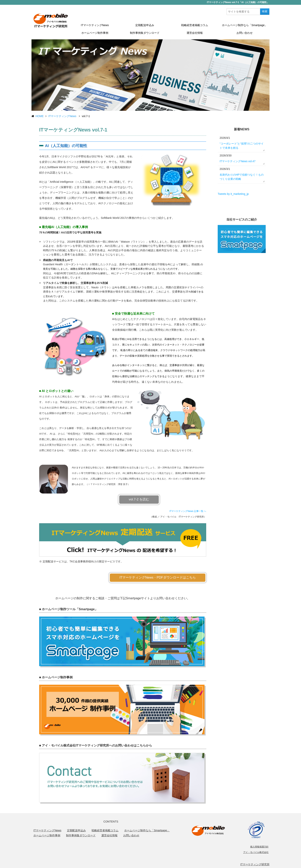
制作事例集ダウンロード (145, 33)
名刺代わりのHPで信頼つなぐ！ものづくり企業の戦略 (242, 177)
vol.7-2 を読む (139, 499)
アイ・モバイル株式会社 (256, 852)
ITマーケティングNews (95, 25)
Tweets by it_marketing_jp (233, 194)
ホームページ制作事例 (95, 33)
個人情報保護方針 (259, 847)
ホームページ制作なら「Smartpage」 (245, 25)
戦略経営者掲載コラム (195, 25)
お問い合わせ (245, 33)
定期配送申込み (145, 25)
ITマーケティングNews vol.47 (238, 161)
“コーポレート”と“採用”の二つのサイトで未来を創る (242, 146)
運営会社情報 (195, 33)
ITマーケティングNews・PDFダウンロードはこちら (158, 577)
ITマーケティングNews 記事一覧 (186, 511)
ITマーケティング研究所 (255, 864)
